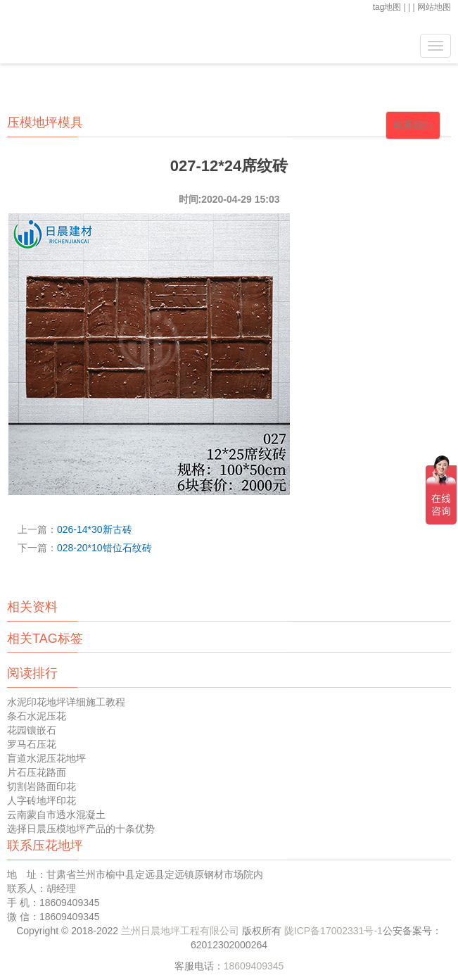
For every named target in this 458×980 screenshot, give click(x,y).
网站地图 (434, 7)
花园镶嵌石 (32, 730)
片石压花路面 (37, 772)
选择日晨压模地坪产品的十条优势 (81, 829)
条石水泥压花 (37, 716)
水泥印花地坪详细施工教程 (66, 702)
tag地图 (387, 7)
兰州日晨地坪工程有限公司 (182, 931)
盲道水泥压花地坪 (46, 758)
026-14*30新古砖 (95, 529)
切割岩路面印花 (42, 786)
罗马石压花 (32, 744)
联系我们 (413, 125)
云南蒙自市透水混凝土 (56, 815)
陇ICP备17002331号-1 (333, 931)
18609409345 (254, 966)
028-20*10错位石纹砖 (104, 548)
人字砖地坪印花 (42, 800)
